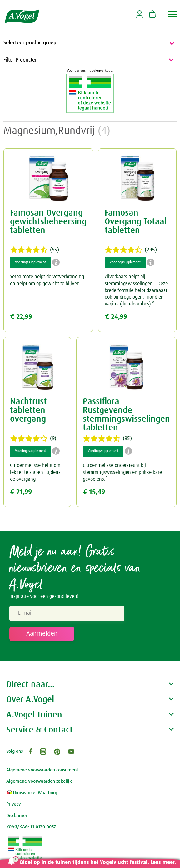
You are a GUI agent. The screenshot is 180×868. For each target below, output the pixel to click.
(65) (35, 250)
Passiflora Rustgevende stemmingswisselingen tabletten (126, 415)
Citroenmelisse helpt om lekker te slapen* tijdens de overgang (35, 472)
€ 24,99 (116, 317)
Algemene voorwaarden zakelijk (39, 781)
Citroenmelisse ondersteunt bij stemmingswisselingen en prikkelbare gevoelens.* (122, 472)
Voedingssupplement (30, 262)
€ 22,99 (21, 317)
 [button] (173, 14)
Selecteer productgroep (90, 43)
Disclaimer (17, 816)
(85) (107, 439)
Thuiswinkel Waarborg (32, 793)
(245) (131, 250)
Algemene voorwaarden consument (42, 770)
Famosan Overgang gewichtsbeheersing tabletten (48, 222)
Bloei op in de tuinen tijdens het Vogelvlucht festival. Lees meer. (98, 863)
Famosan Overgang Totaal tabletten (136, 222)
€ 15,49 (94, 492)
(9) (33, 439)
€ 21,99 (21, 492)
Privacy (14, 804)
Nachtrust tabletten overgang (28, 410)
